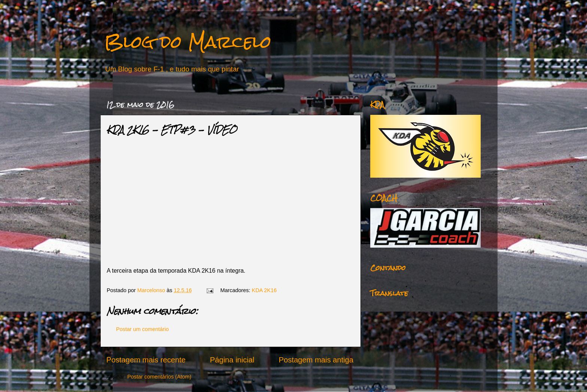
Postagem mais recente (146, 360)
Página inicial (232, 360)
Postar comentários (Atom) (159, 377)
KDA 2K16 (264, 290)
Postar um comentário (142, 329)
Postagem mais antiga (316, 360)
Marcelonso (152, 290)
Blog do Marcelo (188, 42)
